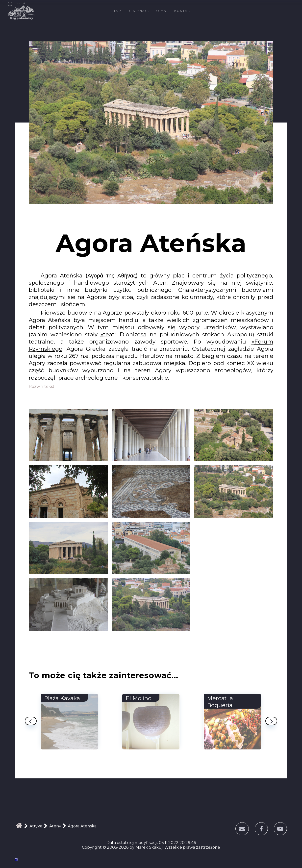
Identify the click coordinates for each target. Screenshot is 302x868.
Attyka (36, 826)
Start (117, 11)
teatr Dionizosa (125, 334)
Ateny (55, 826)
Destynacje (140, 11)
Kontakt (183, 11)
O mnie (163, 11)
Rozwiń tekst (42, 386)
